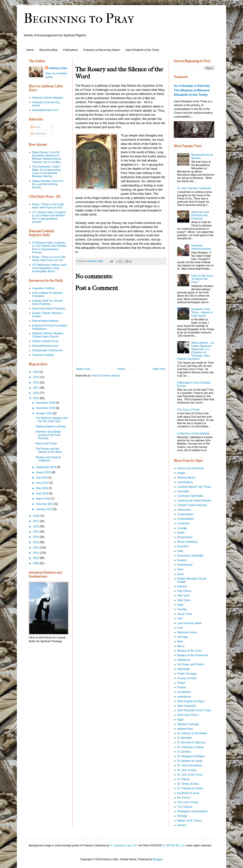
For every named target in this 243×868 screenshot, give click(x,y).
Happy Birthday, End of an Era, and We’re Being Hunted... (48, 184)
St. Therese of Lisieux (190, 788)
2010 (36, 558)
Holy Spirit (183, 595)
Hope (180, 605)
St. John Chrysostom (190, 765)
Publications (70, 50)
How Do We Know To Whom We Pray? (202, 279)
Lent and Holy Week (189, 623)
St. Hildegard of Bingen (191, 756)
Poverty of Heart (187, 678)
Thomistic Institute (43, 355)
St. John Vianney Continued (194, 188)
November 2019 (46, 408)
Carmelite (183, 491)
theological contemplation (192, 811)
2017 (36, 521)
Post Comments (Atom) (106, 376)
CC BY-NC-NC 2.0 (173, 845)
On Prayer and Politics (191, 664)
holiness (182, 586)
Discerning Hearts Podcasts (49, 309)
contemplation (186, 519)
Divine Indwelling (187, 542)
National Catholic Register (48, 98)
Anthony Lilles (58, 68)
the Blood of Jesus (188, 793)
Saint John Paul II (188, 715)
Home (30, 50)
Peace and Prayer (46, 443)
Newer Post (83, 369)
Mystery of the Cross (190, 651)
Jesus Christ (185, 614)
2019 (36, 398)
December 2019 (46, 403)
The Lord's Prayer (188, 802)
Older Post (159, 369)
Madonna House (187, 632)
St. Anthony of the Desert (192, 733)
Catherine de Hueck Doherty (194, 501)
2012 (36, 548)
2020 (36, 393)
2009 (36, 563)
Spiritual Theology (188, 724)
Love (180, 628)
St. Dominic (184, 752)
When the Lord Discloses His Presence (200, 215)
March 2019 (44, 499)
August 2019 (44, 472)
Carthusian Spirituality (190, 496)
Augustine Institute (43, 288)
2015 (36, 532)
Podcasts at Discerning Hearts (102, 50)
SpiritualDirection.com (45, 110)
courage (182, 528)
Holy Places (184, 591)
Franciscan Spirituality (190, 556)
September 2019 (46, 467)
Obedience (184, 660)
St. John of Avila (187, 770)
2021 (36, 388)
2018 (36, 516)
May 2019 (42, 488)
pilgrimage (183, 669)
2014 (36, 537)
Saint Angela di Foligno (191, 701)
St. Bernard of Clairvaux (192, 742)
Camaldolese (185, 482)
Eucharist (183, 546)
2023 (36, 377)
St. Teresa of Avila (188, 784)
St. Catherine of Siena (190, 747)
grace (181, 574)
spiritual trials (185, 729)
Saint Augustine (187, 706)
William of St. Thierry (190, 821)
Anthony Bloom (186, 478)
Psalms (182, 687)
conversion (184, 523)
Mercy (181, 646)
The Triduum (185, 807)
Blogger (158, 859)
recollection (184, 692)
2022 (36, 382)
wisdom (182, 825)
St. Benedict (184, 738)
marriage (183, 637)
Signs (181, 720)
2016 (36, 526)
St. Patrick (183, 779)
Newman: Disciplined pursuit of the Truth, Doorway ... (48, 435)
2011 (36, 553)
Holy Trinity (184, 600)
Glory (180, 569)
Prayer (181, 683)
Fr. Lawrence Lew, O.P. (124, 845)
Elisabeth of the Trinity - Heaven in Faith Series (202, 312)
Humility (182, 609)
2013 (36, 542)
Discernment (185, 537)
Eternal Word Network (45, 321)
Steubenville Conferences (47, 350)
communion (184, 510)
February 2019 (45, 504)
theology (182, 816)
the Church (184, 798)
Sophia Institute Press (45, 341)
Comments (39, 134)
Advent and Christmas (190, 468)
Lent (180, 618)
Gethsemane (185, 565)
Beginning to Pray (79, 18)
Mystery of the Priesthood (192, 655)
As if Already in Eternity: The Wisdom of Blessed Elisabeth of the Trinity (192, 90)
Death (181, 533)
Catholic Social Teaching (192, 505)
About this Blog (48, 50)
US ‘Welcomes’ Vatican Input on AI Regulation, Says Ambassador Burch (49, 268)
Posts (36, 127)
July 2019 (42, 478)
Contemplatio (185, 514)
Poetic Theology (187, 674)
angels (181, 473)
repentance (184, 697)
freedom (182, 560)
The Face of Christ (188, 410)
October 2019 (45, 413)
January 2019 (45, 509)
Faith (180, 551)
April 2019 (43, 493)
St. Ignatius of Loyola (190, 761)
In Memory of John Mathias (193, 433)
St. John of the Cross (190, 775)
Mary (180, 641)
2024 (36, 372)
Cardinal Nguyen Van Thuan (194, 487)
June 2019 (43, 483)
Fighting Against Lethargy (51, 426)
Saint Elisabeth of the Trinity (142, 50)
